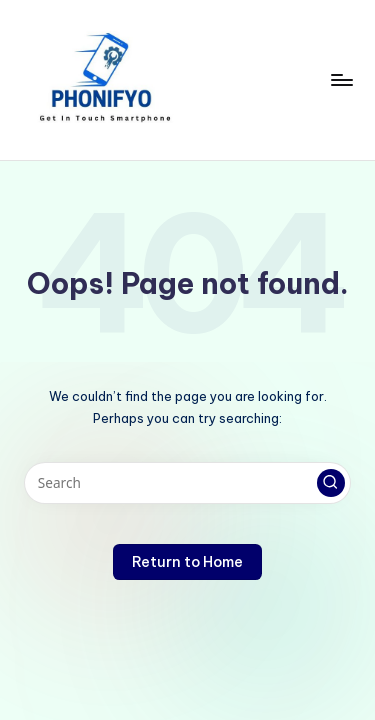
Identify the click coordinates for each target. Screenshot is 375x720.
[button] (331, 483)
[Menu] (341, 79)
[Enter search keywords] (187, 483)
